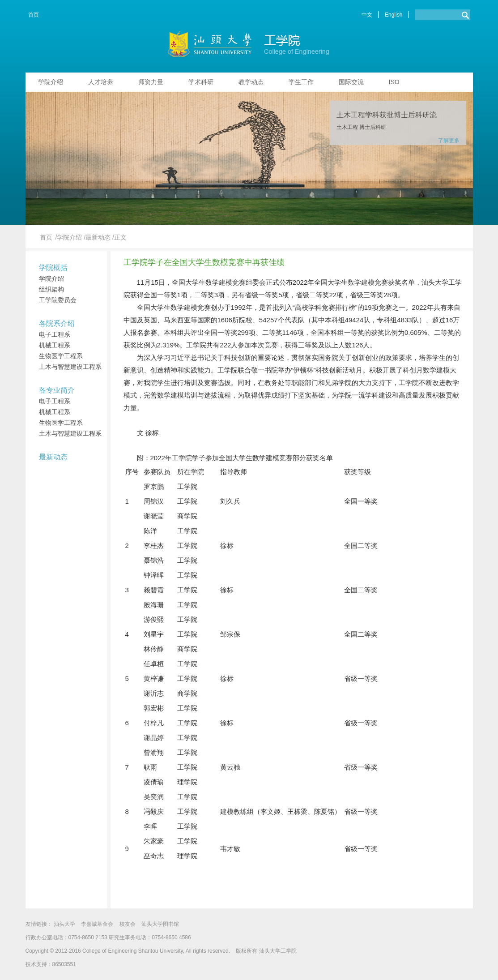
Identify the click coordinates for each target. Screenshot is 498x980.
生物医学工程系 (61, 356)
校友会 (128, 924)
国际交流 (351, 82)
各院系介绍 (57, 323)
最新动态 (53, 457)
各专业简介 (57, 390)
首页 (34, 15)
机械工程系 (55, 345)
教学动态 (251, 82)
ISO (394, 82)
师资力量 (151, 82)
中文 (367, 15)
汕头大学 (64, 924)
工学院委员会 (58, 300)
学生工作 (301, 82)
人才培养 (101, 82)
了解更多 (449, 141)
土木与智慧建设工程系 (70, 367)
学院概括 (53, 267)
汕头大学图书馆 (160, 924)
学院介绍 (51, 82)
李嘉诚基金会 (97, 924)
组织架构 (51, 289)
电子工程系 (55, 334)
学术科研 (201, 82)
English (394, 15)
